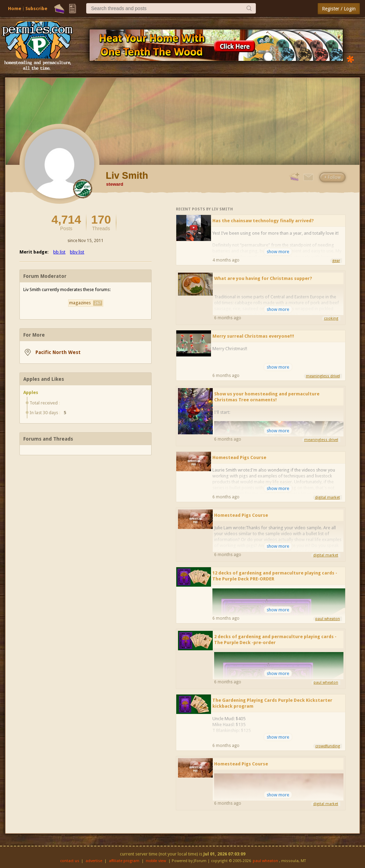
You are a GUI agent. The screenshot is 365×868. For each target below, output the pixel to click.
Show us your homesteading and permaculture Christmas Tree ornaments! (267, 397)
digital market (327, 497)
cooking (331, 318)
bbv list (77, 252)
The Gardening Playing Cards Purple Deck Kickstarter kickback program (272, 703)
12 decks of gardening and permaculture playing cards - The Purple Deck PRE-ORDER (275, 576)
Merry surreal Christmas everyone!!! (253, 336)
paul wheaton (328, 619)
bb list (59, 252)
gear (336, 261)
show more (278, 252)
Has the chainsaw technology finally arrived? (263, 221)
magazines (86, 303)
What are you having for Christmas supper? (263, 278)
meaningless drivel (323, 376)
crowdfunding (328, 746)
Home (15, 9)
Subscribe (36, 9)
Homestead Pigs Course (239, 457)
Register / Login (339, 9)
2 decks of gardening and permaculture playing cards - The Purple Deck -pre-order (275, 640)
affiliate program (124, 861)
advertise (94, 861)
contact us (70, 861)
